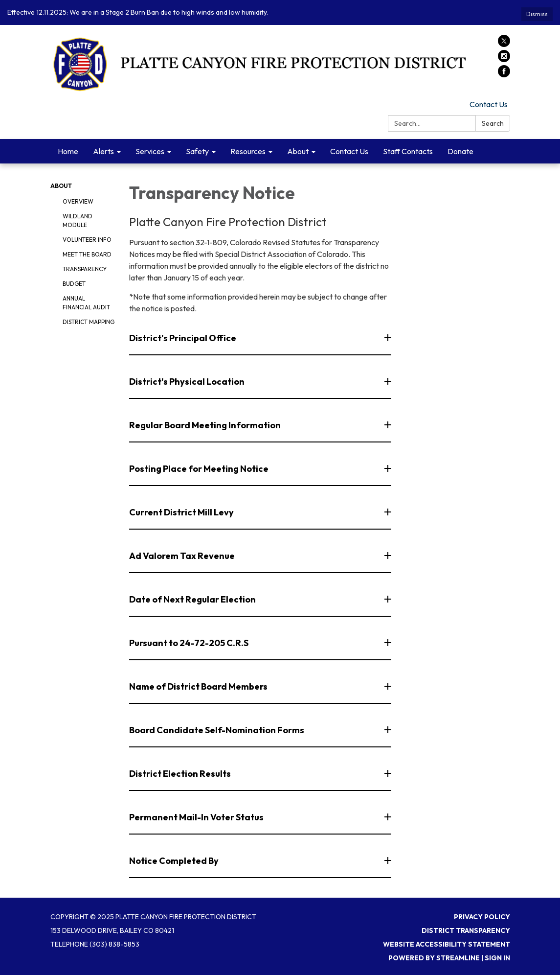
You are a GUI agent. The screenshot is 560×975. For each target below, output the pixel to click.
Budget (74, 284)
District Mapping (89, 322)
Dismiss (537, 14)
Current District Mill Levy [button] (182, 512)
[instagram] (504, 59)
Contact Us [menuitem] (349, 151)
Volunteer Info (87, 240)
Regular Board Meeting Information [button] (206, 425)
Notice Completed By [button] (175, 861)
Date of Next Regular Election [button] (193, 599)
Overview (78, 201)
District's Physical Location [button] (188, 382)
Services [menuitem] (150, 151)
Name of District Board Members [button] (199, 686)
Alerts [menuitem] (103, 151)
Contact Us (489, 104)
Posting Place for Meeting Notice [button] (200, 469)
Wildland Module (78, 221)
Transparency (85, 269)
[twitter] (504, 44)
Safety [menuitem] (197, 151)
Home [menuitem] (68, 151)
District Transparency (466, 930)
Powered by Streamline (434, 958)
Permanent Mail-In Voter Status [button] (197, 817)
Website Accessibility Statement (447, 944)
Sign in (497, 958)
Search (493, 123)
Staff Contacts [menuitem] (408, 151)
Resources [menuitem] (248, 151)
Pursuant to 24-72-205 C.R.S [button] (190, 643)
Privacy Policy (482, 917)
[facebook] (504, 74)
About (61, 186)
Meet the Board (87, 254)
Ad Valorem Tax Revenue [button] (183, 556)
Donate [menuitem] (460, 151)
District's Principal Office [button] (183, 338)
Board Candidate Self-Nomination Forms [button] (217, 730)
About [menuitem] (298, 151)
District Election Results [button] (181, 774)
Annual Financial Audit (86, 303)
